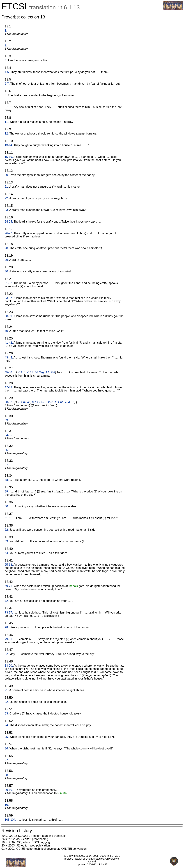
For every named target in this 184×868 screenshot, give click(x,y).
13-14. (9, 145)
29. (7, 260)
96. (7, 748)
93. (7, 713)
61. (7, 518)
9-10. (8, 107)
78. (7, 627)
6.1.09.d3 (25, 402)
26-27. (9, 233)
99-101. (10, 790)
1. (6, 31)
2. (6, 45)
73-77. (9, 613)
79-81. (9, 639)
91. (7, 690)
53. (7, 420)
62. (7, 530)
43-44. (9, 358)
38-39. (9, 316)
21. (7, 187)
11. (7, 122)
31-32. (9, 283)
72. (7, 601)
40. (7, 331)
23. (7, 210)
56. (7, 450)
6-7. (7, 84)
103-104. (10, 820)
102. (7, 805)
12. (7, 134)
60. (7, 506)
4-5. (7, 72)
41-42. (9, 343)
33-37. (9, 298)
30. (7, 271)
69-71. (9, 586)
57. (7, 465)
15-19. (9, 157)
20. (7, 175)
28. (7, 248)
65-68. (9, 565)
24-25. (9, 222)
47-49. (9, 387)
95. (7, 737)
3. (6, 60)
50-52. (9, 402)
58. (7, 480)
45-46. (9, 372)
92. (7, 702)
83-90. (9, 666)
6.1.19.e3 (38, 402)
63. (7, 541)
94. (7, 725)
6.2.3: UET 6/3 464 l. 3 (60, 402)
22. (7, 198)
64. (7, 553)
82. (7, 654)
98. (7, 775)
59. (7, 491)
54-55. (9, 435)
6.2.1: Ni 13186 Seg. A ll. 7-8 (37, 372)
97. (7, 760)
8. (6, 95)
